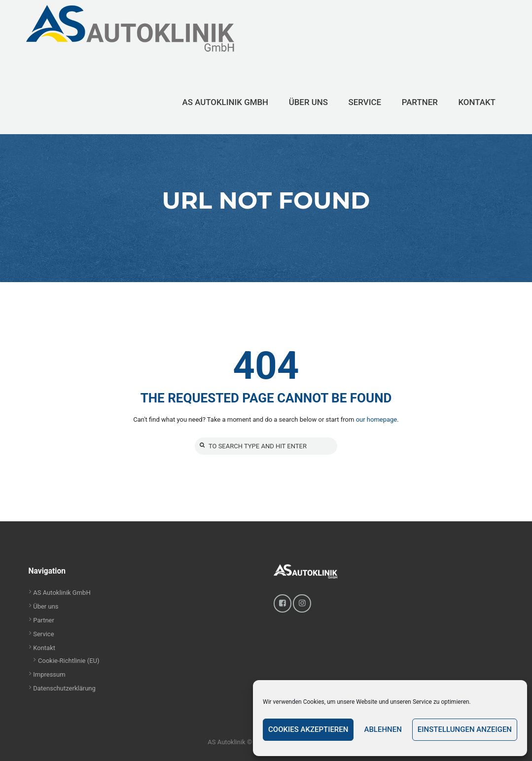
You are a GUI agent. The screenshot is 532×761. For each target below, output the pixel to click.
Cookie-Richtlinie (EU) (69, 661)
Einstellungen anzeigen (465, 729)
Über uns (46, 606)
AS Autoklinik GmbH (62, 593)
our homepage (377, 419)
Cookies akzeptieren (308, 729)
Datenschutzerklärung (64, 688)
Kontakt (44, 648)
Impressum (49, 674)
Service (43, 634)
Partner (44, 620)
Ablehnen (383, 729)
